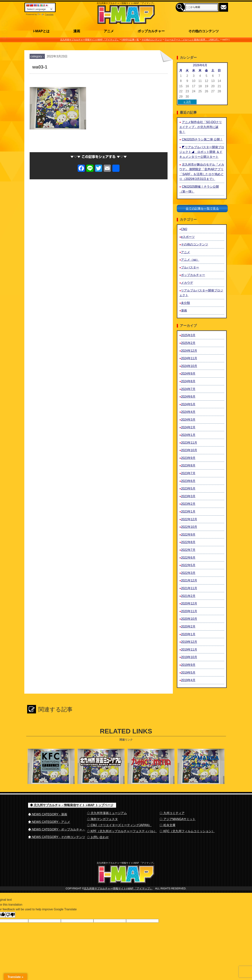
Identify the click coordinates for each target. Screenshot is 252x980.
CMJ (184, 229)
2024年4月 (188, 412)
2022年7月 (188, 550)
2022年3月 (188, 573)
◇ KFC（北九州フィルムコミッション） (187, 831)
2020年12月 (189, 603)
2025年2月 (188, 343)
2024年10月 (189, 366)
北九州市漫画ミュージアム (101, 776)
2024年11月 (189, 358)
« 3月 (187, 102)
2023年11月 (189, 443)
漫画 (184, 310)
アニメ (185, 252)
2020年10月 (189, 619)
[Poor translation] (10, 923)
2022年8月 (188, 542)
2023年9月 (188, 458)
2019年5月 (188, 673)
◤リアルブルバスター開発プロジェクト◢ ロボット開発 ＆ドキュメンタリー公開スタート (202, 152)
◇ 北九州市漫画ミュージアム (107, 813)
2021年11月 (189, 588)
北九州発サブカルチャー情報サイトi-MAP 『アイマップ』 (118, 896)
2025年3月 (188, 335)
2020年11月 (189, 611)
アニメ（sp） (190, 260)
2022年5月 (188, 565)
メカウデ (187, 283)
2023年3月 (188, 496)
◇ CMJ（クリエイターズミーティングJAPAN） (119, 825)
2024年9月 (188, 374)
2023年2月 (188, 504)
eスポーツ (188, 237)
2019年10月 (189, 657)
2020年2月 (188, 626)
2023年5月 (188, 488)
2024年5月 (188, 404)
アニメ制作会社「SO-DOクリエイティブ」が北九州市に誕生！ (201, 127)
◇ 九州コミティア (172, 813)
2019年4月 (188, 680)
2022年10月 (189, 527)
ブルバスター (190, 267)
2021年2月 (188, 596)
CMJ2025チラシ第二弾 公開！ (202, 139)
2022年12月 (189, 519)
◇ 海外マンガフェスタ (102, 819)
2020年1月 (188, 634)
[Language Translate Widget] (39, 9)
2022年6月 (188, 558)
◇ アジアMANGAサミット (177, 819)
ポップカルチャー (193, 275)
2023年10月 (189, 450)
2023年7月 (188, 473)
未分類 (185, 303)
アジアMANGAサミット (201, 776)
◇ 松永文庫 (167, 825)
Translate (46, 14)
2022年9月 (188, 535)
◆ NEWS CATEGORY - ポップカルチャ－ (57, 829)
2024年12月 (189, 351)
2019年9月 (188, 665)
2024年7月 (188, 389)
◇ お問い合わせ (98, 837)
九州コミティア (151, 776)
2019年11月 (189, 650)
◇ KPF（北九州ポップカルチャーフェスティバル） (122, 831)
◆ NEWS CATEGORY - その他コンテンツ (57, 837)
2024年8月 (188, 381)
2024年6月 (188, 397)
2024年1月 (188, 435)
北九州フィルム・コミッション (51, 776)
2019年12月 (189, 642)
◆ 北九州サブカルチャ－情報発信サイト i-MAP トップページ (72, 805)
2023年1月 (188, 512)
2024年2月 (188, 427)
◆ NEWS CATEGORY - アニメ (49, 822)
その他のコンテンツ (195, 244)
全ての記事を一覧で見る (202, 209)
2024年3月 (188, 420)
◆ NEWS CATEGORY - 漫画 (48, 814)
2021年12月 (189, 580)
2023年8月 (188, 465)
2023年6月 (188, 481)
